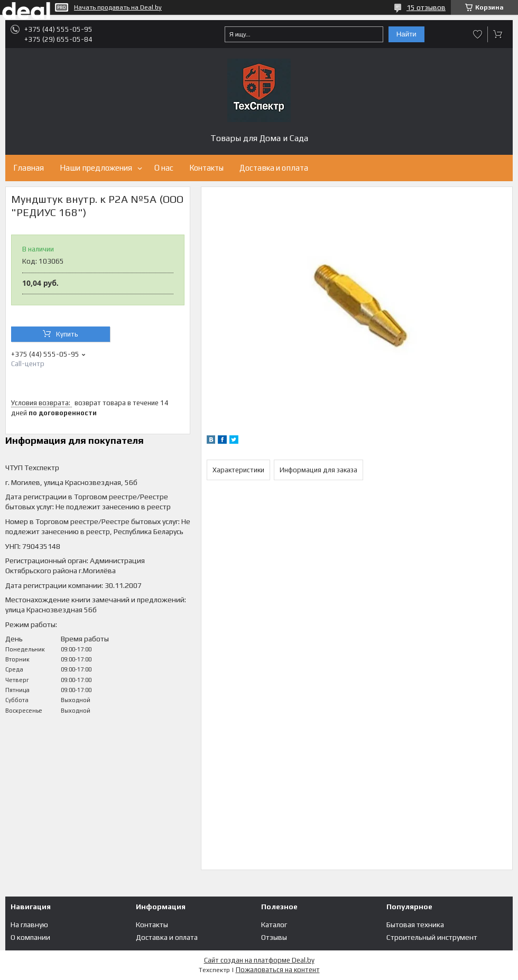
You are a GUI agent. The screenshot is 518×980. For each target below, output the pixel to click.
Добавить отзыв (478, 34)
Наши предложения (96, 168)
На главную (29, 925)
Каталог (274, 925)
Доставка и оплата (274, 168)
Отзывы (274, 937)
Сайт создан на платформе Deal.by (259, 960)
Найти (406, 34)
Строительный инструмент (432, 937)
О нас (164, 168)
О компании (30, 937)
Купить (67, 334)
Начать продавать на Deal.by (118, 7)
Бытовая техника (415, 925)
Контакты (206, 168)
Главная (29, 168)
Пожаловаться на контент (278, 970)
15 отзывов (426, 7)
